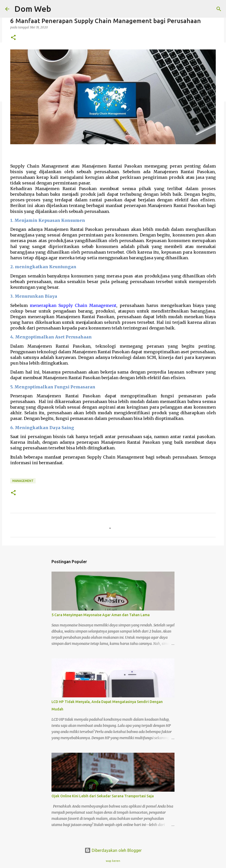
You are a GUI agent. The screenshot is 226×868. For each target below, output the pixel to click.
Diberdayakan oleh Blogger (113, 850)
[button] (13, 38)
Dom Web (33, 9)
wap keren (113, 861)
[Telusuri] (58, 9)
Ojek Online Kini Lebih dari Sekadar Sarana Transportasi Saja (103, 796)
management (23, 481)
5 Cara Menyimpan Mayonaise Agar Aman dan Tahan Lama (101, 615)
